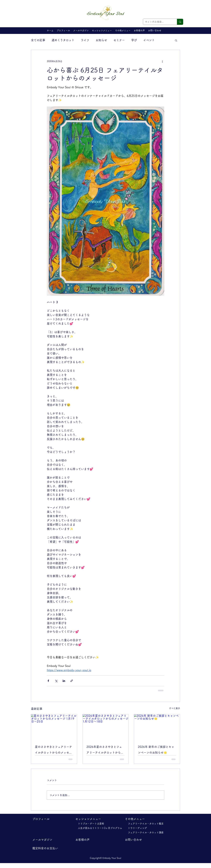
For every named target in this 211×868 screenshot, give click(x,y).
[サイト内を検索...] (158, 22)
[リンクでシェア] (72, 681)
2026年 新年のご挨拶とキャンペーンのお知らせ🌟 (156, 750)
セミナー (119, 40)
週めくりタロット (63, 40)
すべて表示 (175, 708)
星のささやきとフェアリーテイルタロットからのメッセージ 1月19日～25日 (53, 750)
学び (134, 40)
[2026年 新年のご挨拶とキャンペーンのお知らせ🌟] (157, 727)
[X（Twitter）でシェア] (56, 681)
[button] (102, 30)
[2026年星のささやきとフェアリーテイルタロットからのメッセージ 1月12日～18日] (106, 727)
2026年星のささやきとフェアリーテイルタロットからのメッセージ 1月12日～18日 (105, 750)
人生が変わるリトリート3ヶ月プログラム (101, 828)
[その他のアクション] (162, 61)
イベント (149, 40)
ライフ (85, 40)
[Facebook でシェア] (48, 681)
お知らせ (101, 40)
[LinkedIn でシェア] (64, 681)
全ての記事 (38, 40)
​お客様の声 (82, 840)
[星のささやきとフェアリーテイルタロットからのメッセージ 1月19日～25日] (54, 727)
